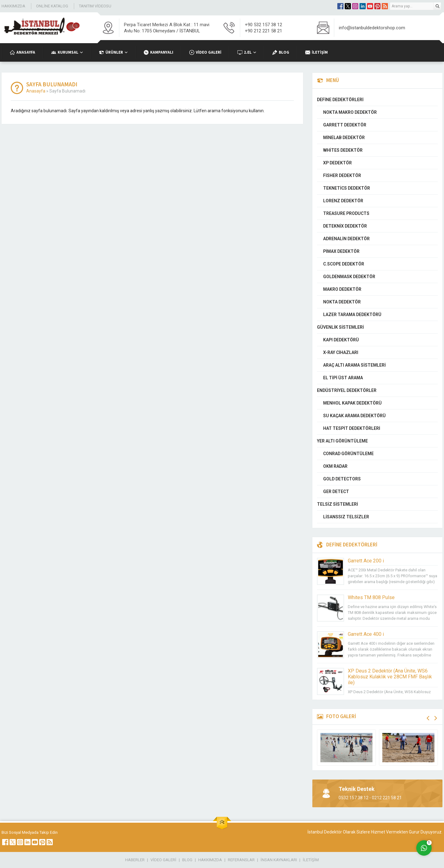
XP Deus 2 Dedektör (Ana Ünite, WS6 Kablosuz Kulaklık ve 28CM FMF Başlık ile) (390, 677)
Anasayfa (36, 91)
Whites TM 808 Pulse (371, 597)
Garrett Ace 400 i (366, 634)
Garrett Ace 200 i (366, 561)
